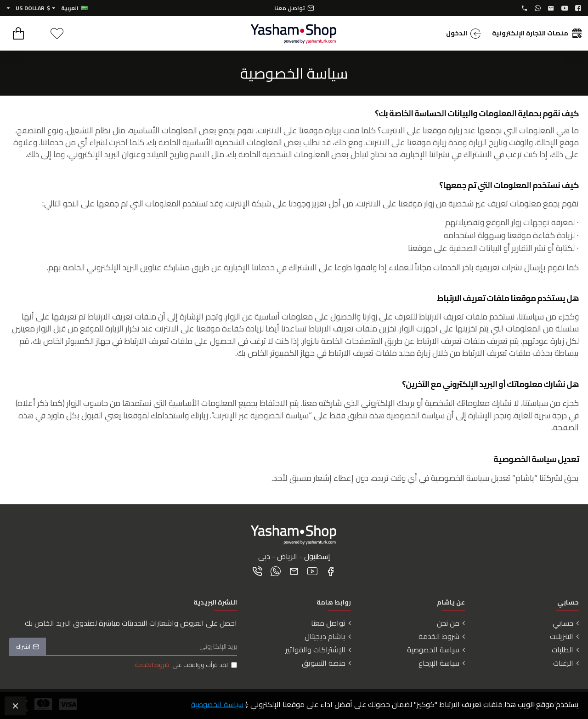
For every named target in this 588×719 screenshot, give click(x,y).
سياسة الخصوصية (217, 704)
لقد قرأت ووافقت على (185, 665)
